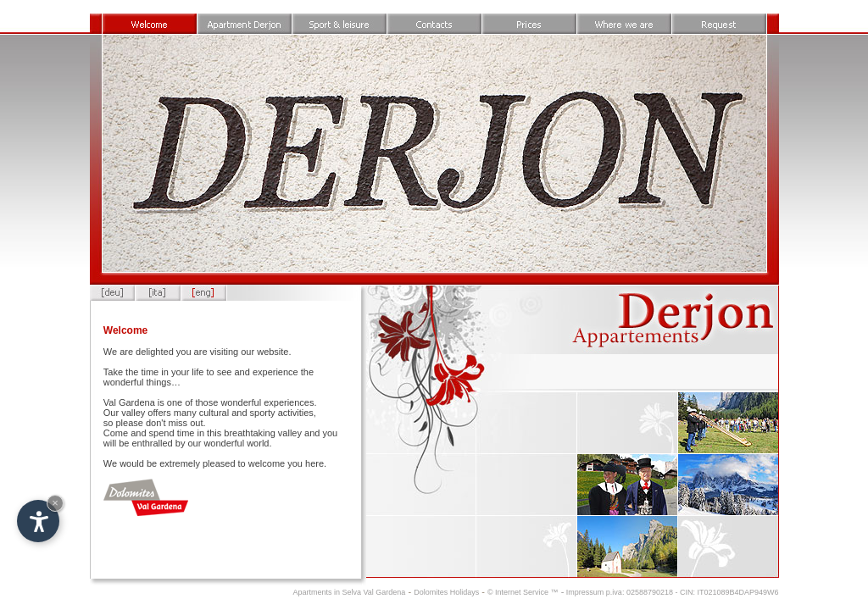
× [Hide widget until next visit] (55, 503)
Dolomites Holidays (446, 592)
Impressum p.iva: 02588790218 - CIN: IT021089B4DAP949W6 (671, 592)
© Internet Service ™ (523, 592)
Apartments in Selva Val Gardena (349, 592)
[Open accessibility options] (38, 521)
